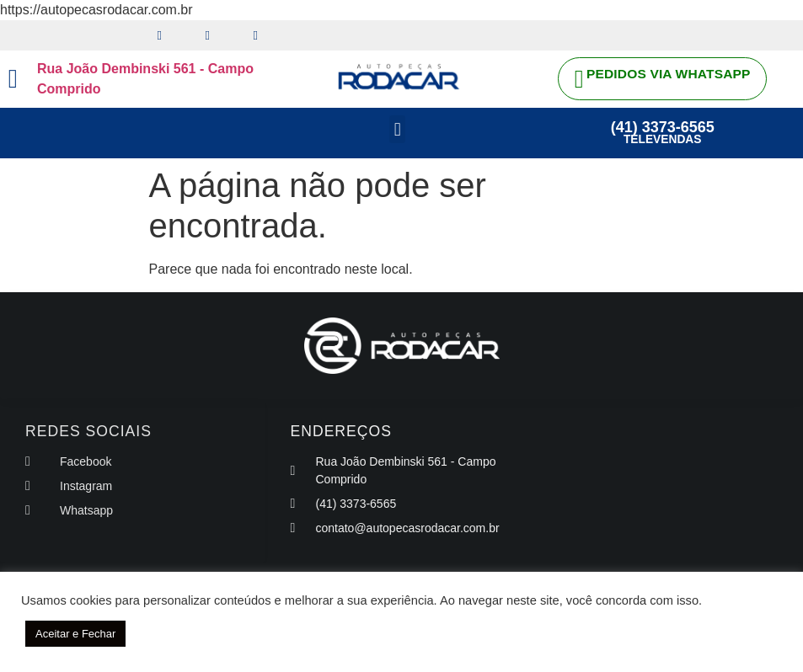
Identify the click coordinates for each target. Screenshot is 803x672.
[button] (397, 130)
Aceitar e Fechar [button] (75, 634)
